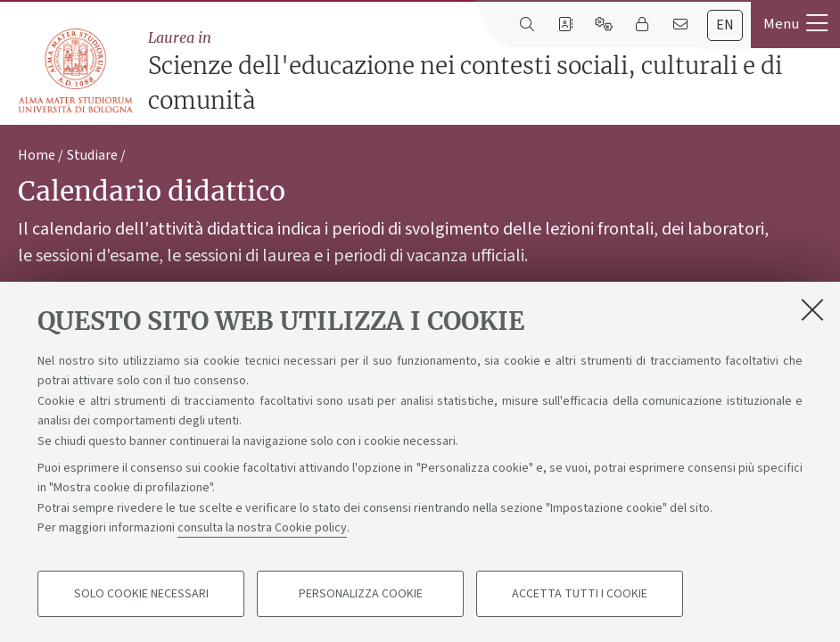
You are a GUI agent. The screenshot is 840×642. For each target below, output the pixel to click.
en (725, 25)
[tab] (725, 25)
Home (37, 155)
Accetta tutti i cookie (580, 594)
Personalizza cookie (361, 594)
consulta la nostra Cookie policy (262, 528)
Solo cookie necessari (141, 594)
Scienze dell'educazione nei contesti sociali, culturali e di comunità (490, 71)
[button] (795, 24)
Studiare (92, 155)
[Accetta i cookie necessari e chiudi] (812, 309)
